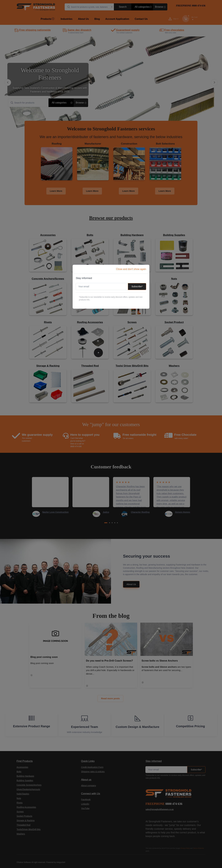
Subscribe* (137, 286)
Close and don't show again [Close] (131, 269)
